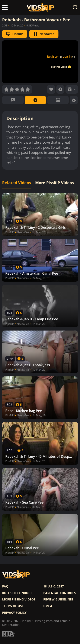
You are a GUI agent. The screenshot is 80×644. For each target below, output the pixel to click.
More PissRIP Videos (55, 183)
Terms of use (13, 606)
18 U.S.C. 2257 (54, 586)
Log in (67, 56)
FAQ (5, 586)
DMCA (48, 606)
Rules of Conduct (17, 593)
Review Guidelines (58, 599)
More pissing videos (19, 599)
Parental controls (60, 593)
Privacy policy (14, 613)
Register (53, 56)
